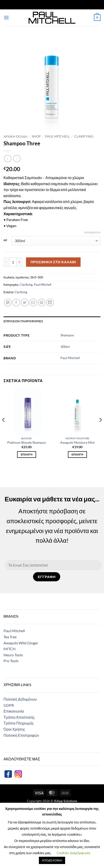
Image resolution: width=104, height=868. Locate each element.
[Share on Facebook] (16, 302)
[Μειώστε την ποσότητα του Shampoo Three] (6, 262)
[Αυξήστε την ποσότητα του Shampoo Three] (19, 262)
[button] (6, 17)
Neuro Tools (13, 655)
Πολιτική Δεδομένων (20, 699)
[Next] (100, 429)
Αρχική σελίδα (15, 136)
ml (5, 240)
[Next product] (8, 159)
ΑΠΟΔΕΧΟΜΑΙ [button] (52, 860)
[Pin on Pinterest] (42, 302)
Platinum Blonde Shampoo (27, 443)
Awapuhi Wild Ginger (21, 643)
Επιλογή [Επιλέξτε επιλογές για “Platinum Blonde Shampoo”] (26, 454)
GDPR (9, 705)
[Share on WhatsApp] (8, 302)
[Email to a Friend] (33, 302)
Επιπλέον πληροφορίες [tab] (23, 321)
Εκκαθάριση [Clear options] (92, 232)
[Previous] (4, 429)
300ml (65, 347)
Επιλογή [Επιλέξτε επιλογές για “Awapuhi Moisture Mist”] (77, 454)
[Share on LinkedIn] (50, 302)
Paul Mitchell (58, 136)
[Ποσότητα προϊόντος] (13, 262)
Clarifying (84, 136)
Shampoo (67, 335)
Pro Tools (11, 661)
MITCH (9, 649)
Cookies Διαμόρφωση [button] (73, 853)
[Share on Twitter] (25, 302)
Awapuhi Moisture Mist (77, 443)
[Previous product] (17, 159)
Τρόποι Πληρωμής (19, 723)
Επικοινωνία (14, 711)
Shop (36, 136)
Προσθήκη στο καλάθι (53, 262)
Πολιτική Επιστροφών (21, 735)
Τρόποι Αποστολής (19, 717)
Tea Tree (10, 637)
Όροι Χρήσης (14, 729)
